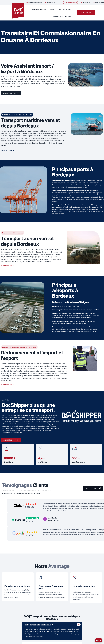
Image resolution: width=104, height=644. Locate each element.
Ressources (57, 16)
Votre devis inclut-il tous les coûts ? (39, 625)
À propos (68, 16)
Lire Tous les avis (93, 489)
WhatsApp (85, 3)
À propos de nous (11, 94)
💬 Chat (99, 640)
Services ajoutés (65, 9)
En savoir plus (8, 150)
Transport (53, 9)
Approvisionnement (39, 9)
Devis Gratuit (86, 13)
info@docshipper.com (34, 3)
